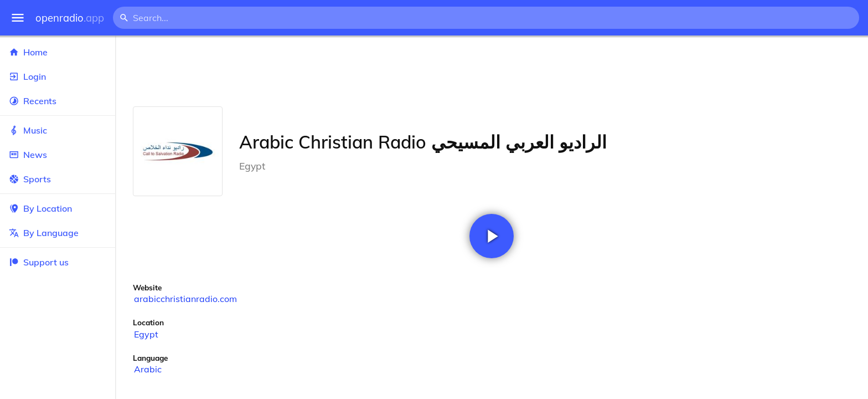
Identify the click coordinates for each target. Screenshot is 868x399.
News (58, 155)
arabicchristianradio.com (185, 299)
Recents (58, 101)
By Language (58, 233)
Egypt (146, 334)
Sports (58, 179)
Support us (39, 262)
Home (58, 52)
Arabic (148, 369)
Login (58, 76)
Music (58, 130)
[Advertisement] (492, 71)
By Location (58, 208)
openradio (70, 18)
